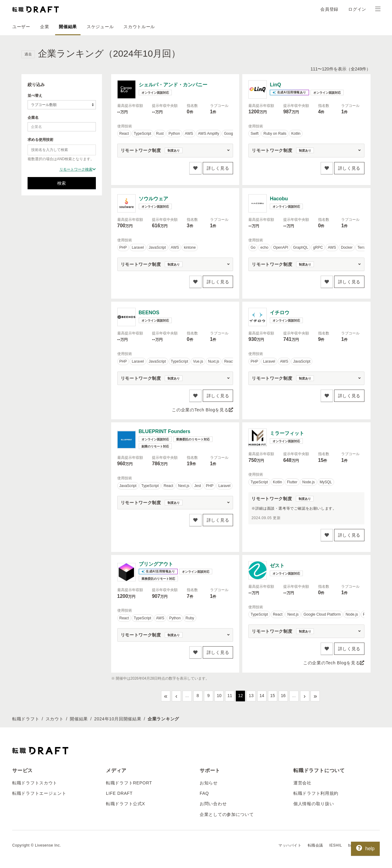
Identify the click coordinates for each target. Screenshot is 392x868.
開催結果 (68, 27)
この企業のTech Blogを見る (202, 410)
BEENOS (149, 313)
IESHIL (336, 845)
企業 (45, 27)
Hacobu (279, 199)
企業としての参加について (227, 814)
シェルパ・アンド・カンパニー (173, 85)
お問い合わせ (213, 804)
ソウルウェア (153, 199)
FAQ (204, 793)
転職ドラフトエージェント (39, 793)
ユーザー (21, 27)
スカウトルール (139, 27)
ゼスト (277, 566)
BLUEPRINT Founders (165, 431)
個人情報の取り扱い (314, 804)
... (187, 696)
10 (219, 696)
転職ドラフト (26, 719)
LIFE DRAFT (119, 793)
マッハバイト (290, 845)
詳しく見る (218, 168)
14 (262, 696)
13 (251, 696)
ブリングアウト (156, 564)
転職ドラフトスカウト (35, 783)
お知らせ (209, 783)
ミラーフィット (287, 433)
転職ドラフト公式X (126, 804)
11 (230, 696)
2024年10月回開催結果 (118, 719)
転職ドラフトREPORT (129, 783)
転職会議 (315, 845)
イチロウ (280, 313)
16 (283, 696)
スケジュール (100, 27)
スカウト (55, 719)
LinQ (275, 85)
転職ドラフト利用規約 (316, 793)
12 (240, 696)
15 (273, 696)
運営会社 (302, 783)
